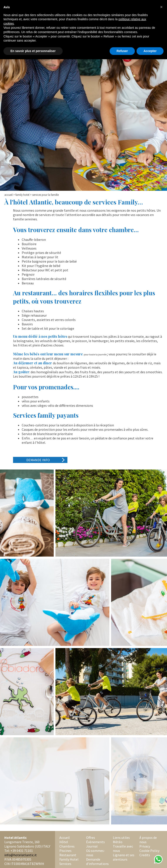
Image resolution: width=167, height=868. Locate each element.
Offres (91, 838)
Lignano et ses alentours (124, 857)
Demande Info (38, 460)
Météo (118, 842)
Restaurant (68, 855)
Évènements (95, 842)
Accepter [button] (150, 51)
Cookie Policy (149, 851)
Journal (92, 846)
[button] (161, 7)
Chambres (67, 846)
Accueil (8, 195)
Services (65, 864)
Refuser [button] (122, 51)
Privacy (145, 846)
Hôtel (64, 842)
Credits (145, 855)
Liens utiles (121, 838)
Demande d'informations (97, 861)
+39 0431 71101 (22, 851)
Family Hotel (22, 195)
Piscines (65, 851)
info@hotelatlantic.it (21, 855)
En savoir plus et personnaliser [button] (33, 51)
